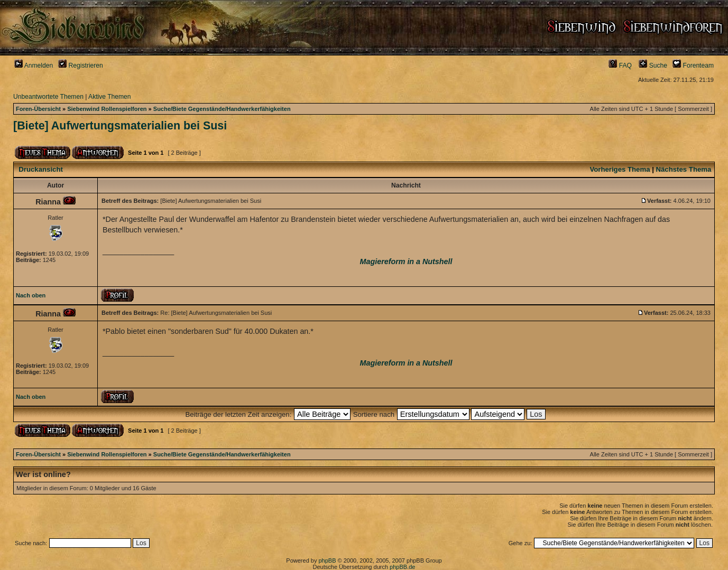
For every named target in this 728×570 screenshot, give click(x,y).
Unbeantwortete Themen (48, 97)
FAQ (620, 66)
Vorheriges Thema (620, 169)
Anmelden (34, 66)
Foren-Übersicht (38, 109)
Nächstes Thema (684, 169)
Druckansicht (41, 169)
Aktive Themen (109, 97)
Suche (653, 66)
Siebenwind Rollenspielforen (107, 109)
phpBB (327, 560)
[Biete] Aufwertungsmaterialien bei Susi (120, 126)
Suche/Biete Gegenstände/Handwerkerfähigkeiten (222, 109)
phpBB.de (402, 567)
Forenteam (693, 66)
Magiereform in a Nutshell (406, 261)
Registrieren (81, 66)
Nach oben (31, 295)
